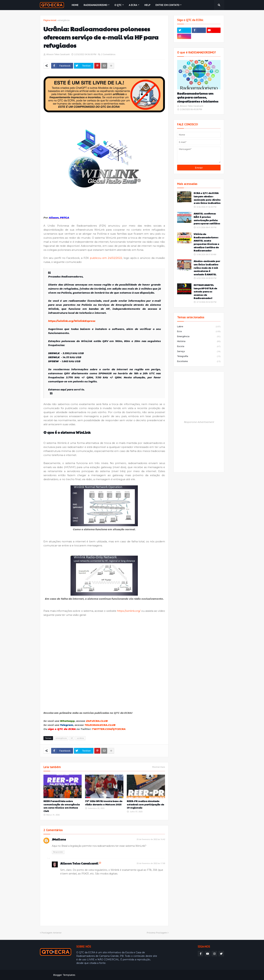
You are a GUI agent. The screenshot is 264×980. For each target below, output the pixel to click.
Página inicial (50, 20)
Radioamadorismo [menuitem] (95, 5)
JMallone (59, 839)
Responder (58, 852)
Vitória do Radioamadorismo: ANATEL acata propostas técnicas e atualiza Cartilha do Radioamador (206, 242)
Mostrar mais (159, 767)
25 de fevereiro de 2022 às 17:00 (151, 863)
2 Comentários (108, 54)
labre (199, 327)
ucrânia (80, 738)
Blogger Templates (64, 975)
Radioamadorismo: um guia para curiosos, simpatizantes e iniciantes (198, 97)
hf (72, 738)
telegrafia (199, 356)
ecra (199, 332)
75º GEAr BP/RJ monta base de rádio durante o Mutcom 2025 (104, 803)
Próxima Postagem (157, 933)
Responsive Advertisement (199, 422)
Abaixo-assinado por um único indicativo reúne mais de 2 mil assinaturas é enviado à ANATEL (207, 268)
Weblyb (98, 975)
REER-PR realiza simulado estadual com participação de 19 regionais (145, 804)
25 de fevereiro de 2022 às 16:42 (151, 839)
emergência (64, 20)
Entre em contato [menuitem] (167, 5)
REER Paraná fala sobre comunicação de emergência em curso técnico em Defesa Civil (62, 806)
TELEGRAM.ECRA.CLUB (100, 725)
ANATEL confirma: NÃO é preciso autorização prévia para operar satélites (207, 218)
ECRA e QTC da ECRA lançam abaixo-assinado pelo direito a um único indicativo (207, 198)
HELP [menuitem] (147, 5)
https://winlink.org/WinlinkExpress (72, 321)
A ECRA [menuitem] (133, 5)
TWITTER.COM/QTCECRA (109, 729)
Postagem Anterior (52, 933)
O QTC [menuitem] (118, 5)
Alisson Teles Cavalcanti (79, 863)
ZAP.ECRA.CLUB (97, 721)
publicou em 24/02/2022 (106, 258)
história (199, 342)
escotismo (199, 361)
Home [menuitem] (75, 5)
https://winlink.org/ (129, 611)
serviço (199, 352)
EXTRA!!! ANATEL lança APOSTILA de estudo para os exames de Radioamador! (205, 292)
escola (199, 347)
